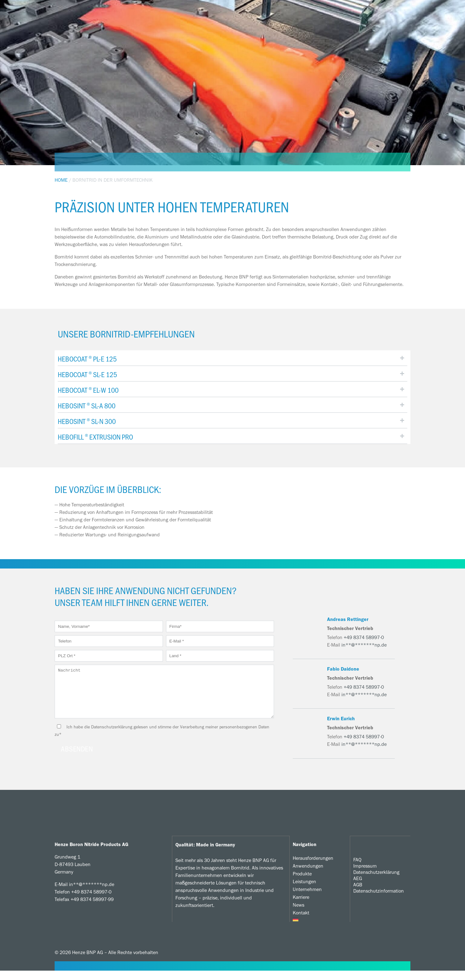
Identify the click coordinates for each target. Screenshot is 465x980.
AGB (358, 894)
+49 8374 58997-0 (364, 637)
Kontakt (301, 922)
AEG (358, 887)
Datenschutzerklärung (376, 881)
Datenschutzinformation (379, 900)
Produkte (302, 883)
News (299, 914)
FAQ (357, 869)
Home (61, 180)
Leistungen (304, 891)
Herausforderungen (313, 867)
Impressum (365, 875)
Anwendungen (308, 875)
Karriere (301, 906)
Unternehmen (307, 899)
